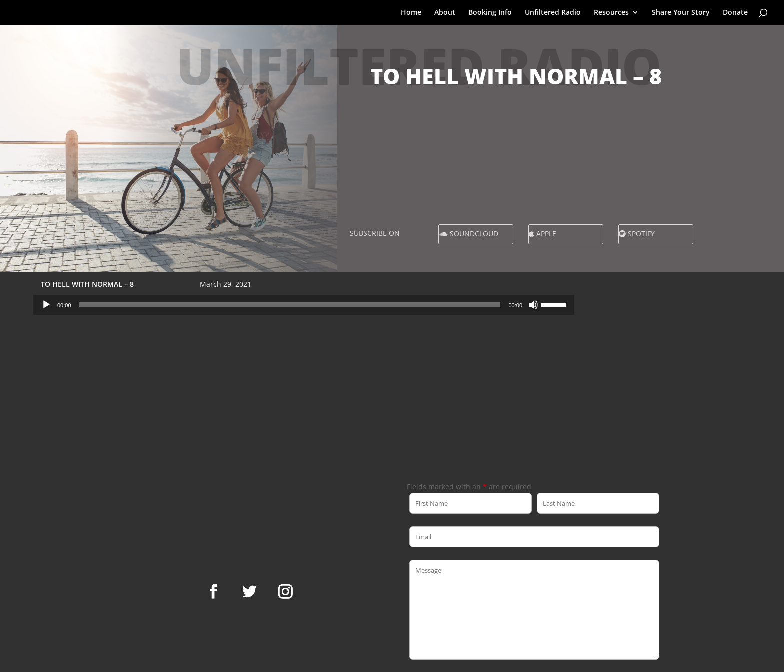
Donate (735, 13)
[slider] (290, 305)
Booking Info (490, 13)
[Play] (46, 305)
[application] (304, 305)
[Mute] (533, 305)
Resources (611, 13)
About (445, 13)
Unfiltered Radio (553, 13)
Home (411, 13)
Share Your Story (681, 13)
